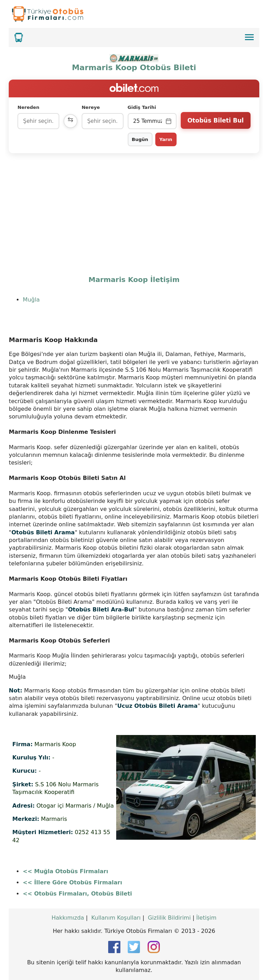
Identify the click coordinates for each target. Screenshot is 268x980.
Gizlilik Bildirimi (169, 918)
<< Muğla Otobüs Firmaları (65, 871)
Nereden (28, 107)
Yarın (166, 139)
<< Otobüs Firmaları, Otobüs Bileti (77, 894)
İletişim (206, 918)
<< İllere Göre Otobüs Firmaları (72, 882)
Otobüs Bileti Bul (215, 120)
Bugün (140, 139)
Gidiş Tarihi (142, 107)
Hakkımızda (68, 918)
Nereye (91, 107)
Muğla (31, 300)
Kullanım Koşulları (116, 918)
